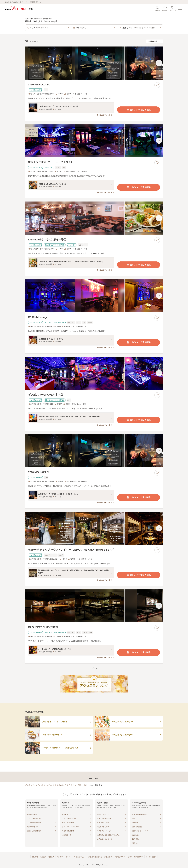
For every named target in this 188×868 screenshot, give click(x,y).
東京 (85, 785)
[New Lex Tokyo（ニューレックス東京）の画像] (94, 141)
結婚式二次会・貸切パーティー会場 (69, 785)
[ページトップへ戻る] (94, 777)
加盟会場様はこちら (95, 857)
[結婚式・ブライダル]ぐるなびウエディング (40, 785)
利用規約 (43, 857)
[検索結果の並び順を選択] (155, 41)
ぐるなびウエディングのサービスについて (129, 857)
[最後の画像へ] (159, 63)
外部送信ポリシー (80, 857)
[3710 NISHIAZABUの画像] (94, 63)
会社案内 (35, 857)
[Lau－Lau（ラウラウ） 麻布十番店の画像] (94, 218)
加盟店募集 (108, 857)
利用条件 (51, 857)
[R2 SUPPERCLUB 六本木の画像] (94, 606)
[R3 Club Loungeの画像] (94, 296)
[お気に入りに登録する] (157, 85)
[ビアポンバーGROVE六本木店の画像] (94, 373)
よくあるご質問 (151, 857)
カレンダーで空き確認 (139, 110)
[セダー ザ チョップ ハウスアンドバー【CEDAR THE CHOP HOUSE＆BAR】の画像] (94, 528)
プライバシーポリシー (64, 857)
